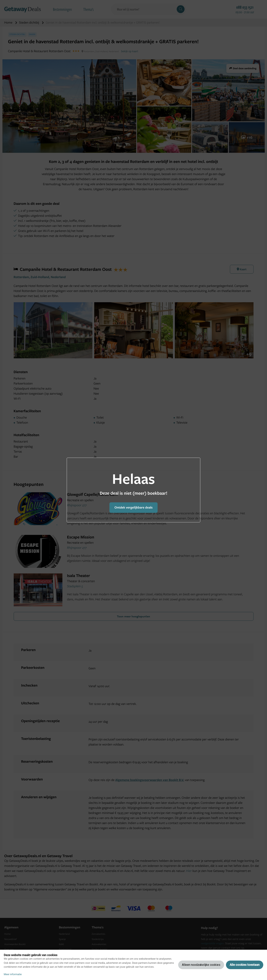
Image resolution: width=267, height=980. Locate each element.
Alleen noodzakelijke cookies (201, 965)
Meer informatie (13, 974)
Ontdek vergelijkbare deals (134, 507)
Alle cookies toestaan (245, 965)
